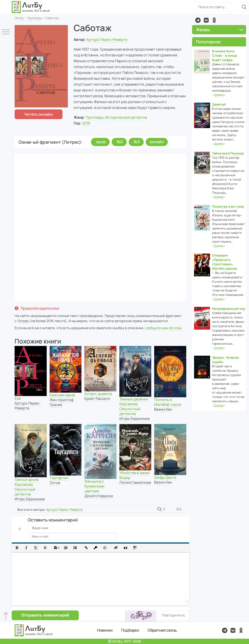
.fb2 (119, 142)
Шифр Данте (165, 477)
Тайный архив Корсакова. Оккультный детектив (27, 487)
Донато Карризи (99, 496)
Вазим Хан (163, 409)
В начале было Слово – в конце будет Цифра (225, 55)
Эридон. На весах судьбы (226, 360)
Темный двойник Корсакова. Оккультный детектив (134, 406)
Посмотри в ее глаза (228, 206)
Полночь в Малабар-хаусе (168, 402)
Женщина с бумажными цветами (94, 486)
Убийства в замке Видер (134, 475)
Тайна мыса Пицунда (228, 153)
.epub (100, 142)
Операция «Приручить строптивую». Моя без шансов (224, 262)
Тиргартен (59, 478)
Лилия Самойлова (135, 482)
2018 (86, 123)
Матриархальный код (229, 309)
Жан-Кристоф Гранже (62, 402)
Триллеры (35, 18)
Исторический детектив (126, 117)
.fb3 (136, 142)
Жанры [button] (220, 30)
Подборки (130, 630)
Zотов (55, 483)
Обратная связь (162, 630)
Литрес (23, 321)
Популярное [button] (208, 42)
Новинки (105, 630)
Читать (39, 114)
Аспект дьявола (98, 394)
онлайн (157, 142)
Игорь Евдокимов (134, 419)
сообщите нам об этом (163, 328)
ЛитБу (19, 18)
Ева (18, 398)
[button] (17, 548)
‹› (219, 95)
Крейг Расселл (97, 399)
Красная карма (62, 395)
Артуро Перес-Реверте (107, 40)
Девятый (219, 104)
